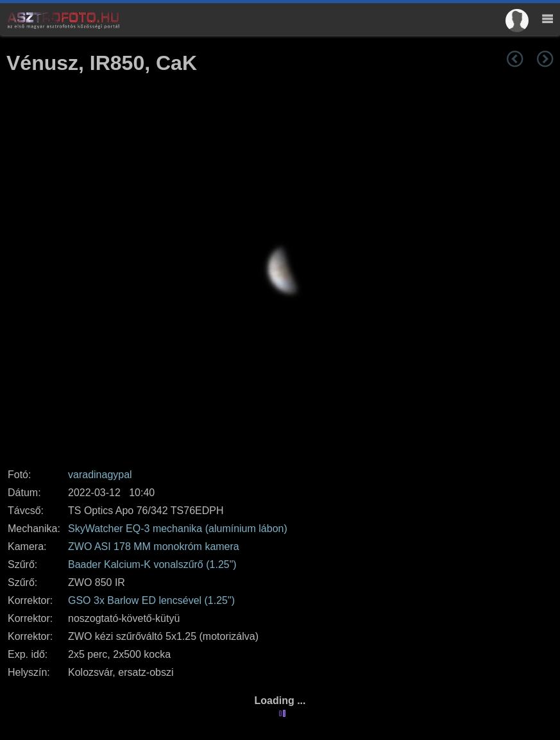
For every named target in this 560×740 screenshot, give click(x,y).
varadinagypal (100, 475)
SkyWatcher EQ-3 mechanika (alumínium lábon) (178, 529)
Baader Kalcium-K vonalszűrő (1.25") (152, 564)
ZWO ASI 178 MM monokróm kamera (154, 546)
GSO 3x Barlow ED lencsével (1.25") (151, 600)
